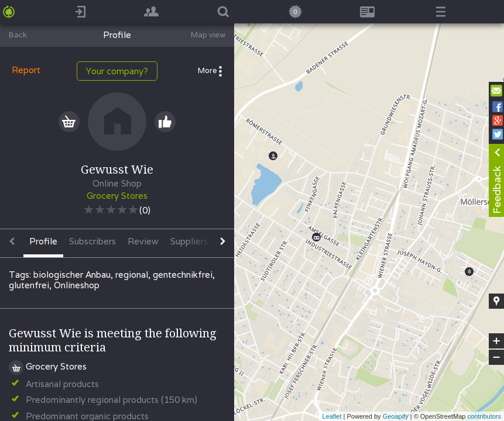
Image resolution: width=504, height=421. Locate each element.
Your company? (117, 71)
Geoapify (396, 416)
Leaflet (332, 416)
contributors (484, 416)
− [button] (496, 357)
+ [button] (497, 341)
